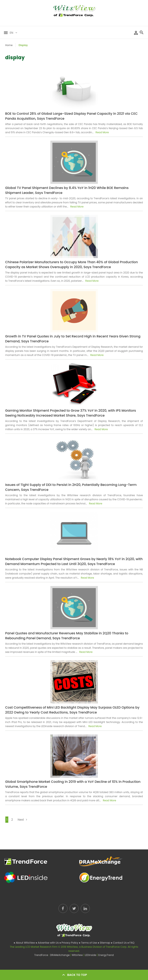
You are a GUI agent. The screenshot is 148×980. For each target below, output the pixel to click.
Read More (102, 132)
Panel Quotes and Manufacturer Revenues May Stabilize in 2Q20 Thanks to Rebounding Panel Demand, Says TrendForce (67, 636)
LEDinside (91, 955)
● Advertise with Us (47, 943)
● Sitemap (104, 943)
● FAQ (131, 943)
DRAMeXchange (60, 955)
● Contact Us (119, 943)
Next (23, 820)
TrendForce (41, 955)
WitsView (78, 955)
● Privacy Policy (69, 943)
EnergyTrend (106, 955)
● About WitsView (25, 943)
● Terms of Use (88, 943)
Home (9, 45)
